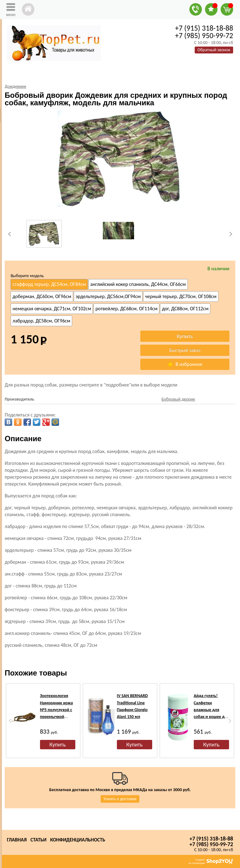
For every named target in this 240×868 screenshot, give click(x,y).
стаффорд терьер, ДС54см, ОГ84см (49, 284)
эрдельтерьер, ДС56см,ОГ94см (108, 296)
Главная (17, 840)
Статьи (38, 840)
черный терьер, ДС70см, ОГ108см (181, 296)
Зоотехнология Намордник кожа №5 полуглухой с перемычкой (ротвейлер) (56, 710)
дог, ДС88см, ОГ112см (185, 309)
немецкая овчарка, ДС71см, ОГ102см (52, 309)
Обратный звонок (214, 50)
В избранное (185, 364)
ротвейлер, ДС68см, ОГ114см (126, 309)
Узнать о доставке (120, 799)
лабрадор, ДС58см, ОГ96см (41, 321)
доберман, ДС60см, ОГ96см (42, 296)
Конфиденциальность (78, 840)
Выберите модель (27, 276)
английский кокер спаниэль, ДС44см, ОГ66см (138, 284)
